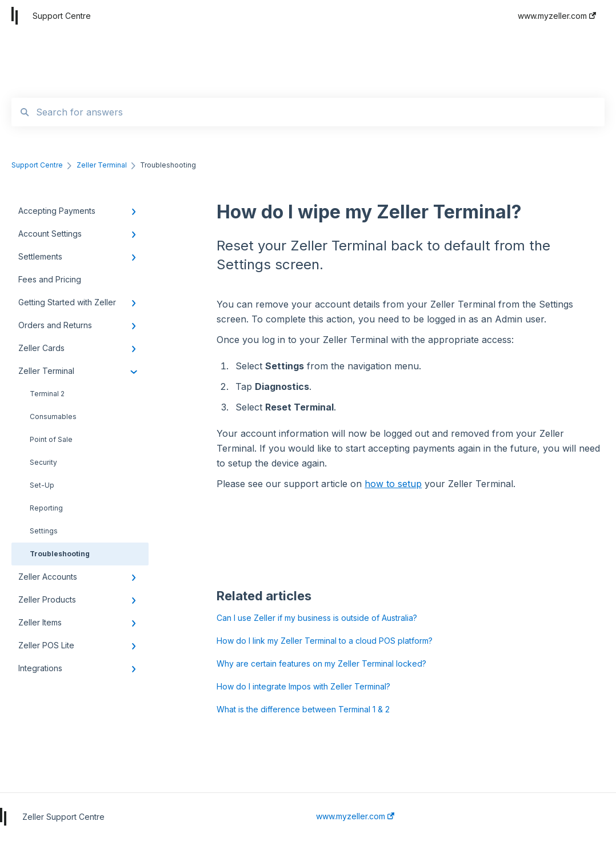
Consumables (53, 416)
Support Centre (62, 16)
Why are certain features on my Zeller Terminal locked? (321, 663)
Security (43, 462)
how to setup (393, 484)
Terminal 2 (47, 394)
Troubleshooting (60, 554)
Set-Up (42, 485)
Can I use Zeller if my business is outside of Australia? (317, 618)
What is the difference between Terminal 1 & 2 (303, 709)
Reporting (46, 508)
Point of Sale (51, 439)
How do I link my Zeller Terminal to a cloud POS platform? (325, 641)
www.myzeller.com (355, 816)
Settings (44, 531)
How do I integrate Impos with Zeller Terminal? (303, 686)
